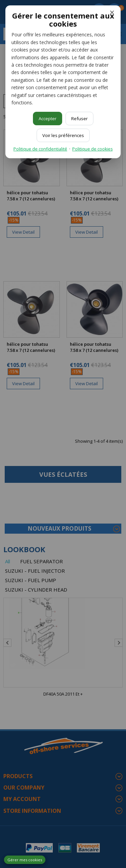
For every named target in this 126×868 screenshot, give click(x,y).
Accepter (48, 119)
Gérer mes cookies (25, 860)
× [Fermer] (112, 12)
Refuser (79, 119)
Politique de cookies (92, 149)
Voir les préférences (63, 135)
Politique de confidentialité (40, 149)
